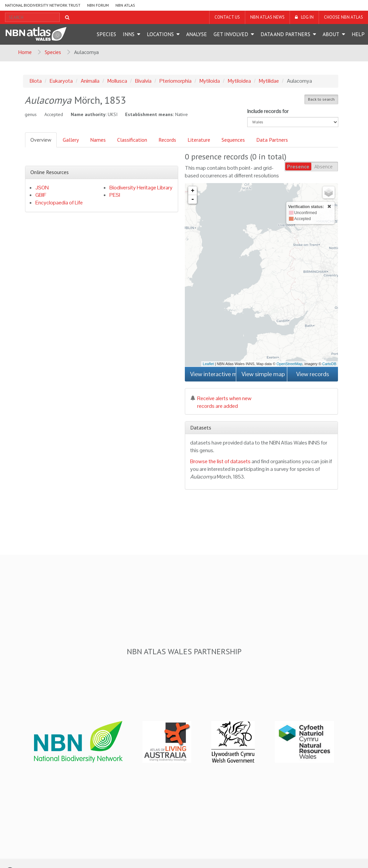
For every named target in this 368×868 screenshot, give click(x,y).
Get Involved (231, 34)
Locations (160, 34)
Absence (323, 166)
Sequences (233, 140)
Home (25, 52)
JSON (42, 188)
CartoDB (329, 364)
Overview (41, 140)
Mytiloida (210, 81)
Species (106, 34)
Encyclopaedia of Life (59, 203)
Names (98, 140)
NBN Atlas (125, 5)
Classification (132, 140)
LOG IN (307, 17)
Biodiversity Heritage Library (141, 188)
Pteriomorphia (175, 81)
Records (167, 140)
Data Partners (272, 140)
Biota (36, 81)
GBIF (41, 195)
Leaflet (208, 364)
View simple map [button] (263, 374)
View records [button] (313, 374)
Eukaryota (61, 81)
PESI (115, 195)
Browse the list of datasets (220, 461)
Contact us (227, 17)
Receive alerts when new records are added (221, 402)
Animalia (90, 81)
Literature (199, 140)
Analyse (197, 34)
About (331, 34)
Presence (298, 166)
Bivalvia (143, 81)
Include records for (268, 111)
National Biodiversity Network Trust (43, 5)
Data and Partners (285, 34)
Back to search (321, 99)
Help (358, 34)
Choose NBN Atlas (343, 17)
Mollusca (117, 81)
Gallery (71, 140)
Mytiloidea (239, 81)
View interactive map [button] (213, 374)
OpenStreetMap (290, 364)
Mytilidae (269, 81)
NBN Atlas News (267, 17)
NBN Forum (98, 5)
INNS (129, 34)
